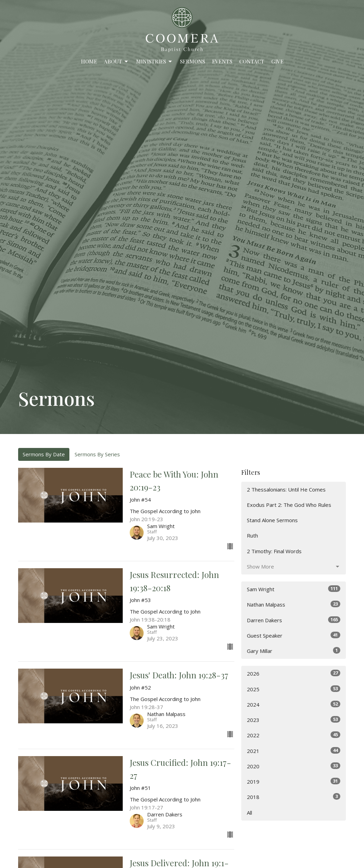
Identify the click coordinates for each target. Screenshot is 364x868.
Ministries (154, 62)
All (249, 813)
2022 (294, 735)
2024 (294, 704)
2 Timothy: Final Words (274, 551)
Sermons (192, 61)
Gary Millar (294, 651)
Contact (252, 61)
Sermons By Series (97, 454)
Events (222, 61)
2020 (294, 766)
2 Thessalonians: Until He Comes (286, 489)
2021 (294, 751)
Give (277, 61)
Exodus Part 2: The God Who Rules (289, 505)
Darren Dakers (294, 620)
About (116, 62)
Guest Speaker (294, 635)
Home (89, 61)
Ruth (252, 535)
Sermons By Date (44, 454)
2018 (294, 797)
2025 (294, 689)
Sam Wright (294, 589)
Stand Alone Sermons (272, 520)
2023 (294, 720)
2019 (294, 781)
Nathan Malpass (294, 604)
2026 (294, 673)
